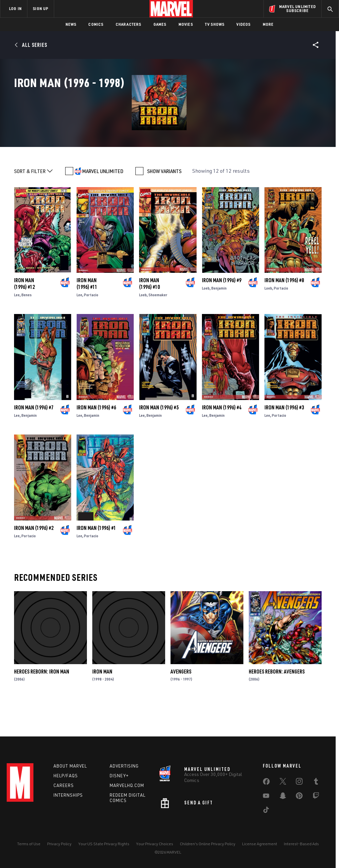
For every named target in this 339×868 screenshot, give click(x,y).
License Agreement (260, 846)
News (71, 24)
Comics (96, 24)
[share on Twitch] (316, 799)
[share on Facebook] (266, 785)
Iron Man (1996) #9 (222, 316)
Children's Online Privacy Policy (208, 846)
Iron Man (102, 707)
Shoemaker (158, 330)
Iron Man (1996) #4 (222, 443)
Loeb (143, 330)
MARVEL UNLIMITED (103, 206)
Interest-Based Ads (301, 846)
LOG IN (15, 9)
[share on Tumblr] (316, 785)
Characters (129, 24)
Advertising (124, 768)
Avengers (181, 707)
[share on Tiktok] (266, 813)
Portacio (91, 330)
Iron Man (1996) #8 (284, 316)
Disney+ (119, 778)
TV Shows (215, 24)
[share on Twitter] (283, 785)
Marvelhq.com (127, 787)
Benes (27, 330)
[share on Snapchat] (283, 799)
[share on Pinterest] (299, 799)
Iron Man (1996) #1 (96, 563)
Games (160, 24)
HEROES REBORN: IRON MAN (42, 707)
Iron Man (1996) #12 (24, 319)
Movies (186, 24)
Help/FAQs (66, 778)
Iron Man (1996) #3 (284, 443)
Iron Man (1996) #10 (149, 319)
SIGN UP (40, 9)
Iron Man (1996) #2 (34, 563)
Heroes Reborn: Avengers (277, 707)
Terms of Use (29, 846)
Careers (64, 787)
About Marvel (70, 768)
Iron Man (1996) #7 (34, 443)
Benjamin (219, 324)
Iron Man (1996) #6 (96, 443)
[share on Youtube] (266, 799)
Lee (17, 330)
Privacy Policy (59, 846)
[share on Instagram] (299, 785)
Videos (243, 24)
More (268, 24)
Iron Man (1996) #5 (159, 443)
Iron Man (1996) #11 (87, 319)
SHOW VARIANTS (164, 206)
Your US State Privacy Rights (104, 846)
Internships (68, 797)
